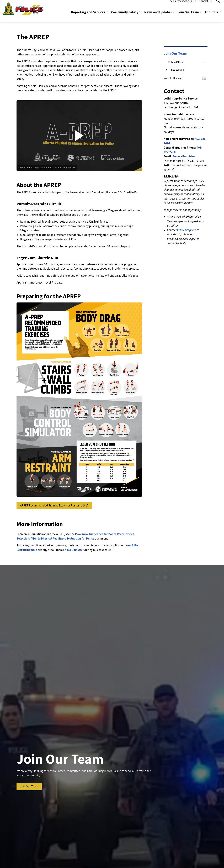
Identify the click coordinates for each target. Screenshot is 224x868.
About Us (211, 17)
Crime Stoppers (187, 230)
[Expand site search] (218, 6)
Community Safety (125, 17)
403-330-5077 (75, 550)
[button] (79, 136)
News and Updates (158, 17)
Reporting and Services (88, 17)
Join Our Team (188, 17)
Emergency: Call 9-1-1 (183, 6)
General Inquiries (184, 156)
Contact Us (206, 6)
